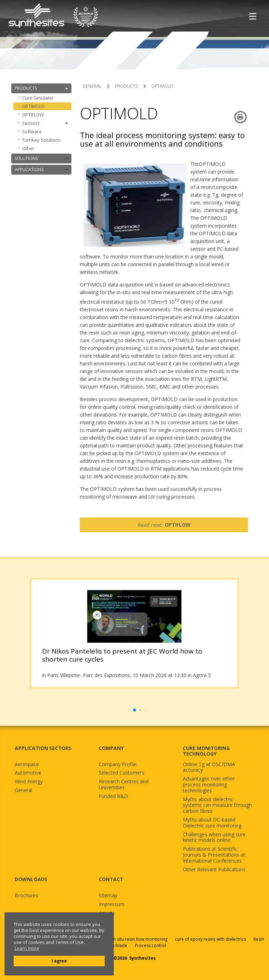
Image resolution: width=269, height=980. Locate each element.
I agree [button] (59, 961)
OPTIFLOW (33, 115)
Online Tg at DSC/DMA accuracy (209, 768)
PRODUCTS (41, 88)
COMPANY (111, 748)
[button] (134, 710)
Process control (150, 945)
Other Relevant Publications (214, 870)
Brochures (26, 896)
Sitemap (108, 896)
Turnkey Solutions (41, 140)
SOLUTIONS (41, 158)
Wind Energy (29, 782)
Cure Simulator (38, 98)
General (23, 790)
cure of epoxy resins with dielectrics (211, 939)
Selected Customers (122, 773)
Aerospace (27, 765)
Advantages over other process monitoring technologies (209, 785)
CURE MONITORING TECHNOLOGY (206, 751)
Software (32, 131)
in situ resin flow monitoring (140, 939)
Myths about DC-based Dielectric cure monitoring (212, 823)
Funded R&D (113, 796)
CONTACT (111, 879)
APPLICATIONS (41, 170)
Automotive (28, 773)
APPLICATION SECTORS (43, 748)
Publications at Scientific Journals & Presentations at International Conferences (214, 855)
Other (28, 148)
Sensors (45, 123)
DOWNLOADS (31, 879)
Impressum (112, 904)
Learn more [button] (27, 948)
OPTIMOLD (33, 106)
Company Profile (118, 765)
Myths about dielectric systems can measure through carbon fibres (217, 805)
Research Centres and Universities (124, 785)
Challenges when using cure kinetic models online (214, 838)
